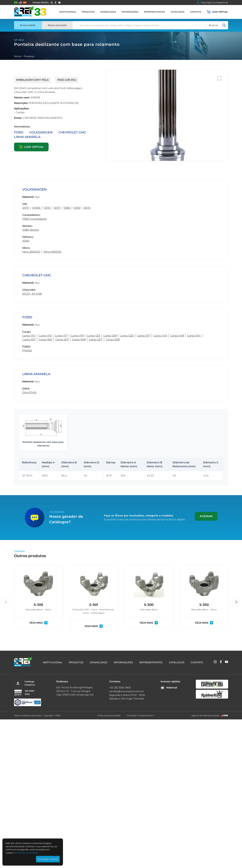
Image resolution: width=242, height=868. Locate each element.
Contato (196, 12)
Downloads (108, 12)
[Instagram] (52, 3)
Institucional (68, 12)
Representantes (154, 12)
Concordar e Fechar (48, 859)
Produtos (88, 12)
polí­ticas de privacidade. (26, 853)
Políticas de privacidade (109, 715)
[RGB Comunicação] (225, 715)
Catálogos (178, 12)
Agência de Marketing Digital (205, 715)
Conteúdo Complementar (141, 715)
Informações (130, 12)
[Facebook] (56, 3)
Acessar (206, 516)
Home (18, 56)
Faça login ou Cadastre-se (212, 3)
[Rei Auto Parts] (30, 12)
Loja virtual (217, 12)
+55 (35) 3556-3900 (120, 688)
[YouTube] (59, 3)
